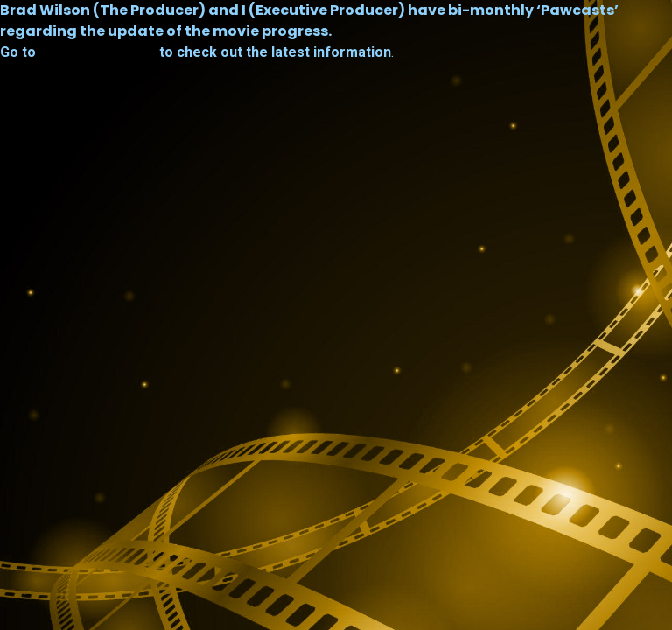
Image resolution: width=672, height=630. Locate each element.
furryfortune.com (98, 52)
